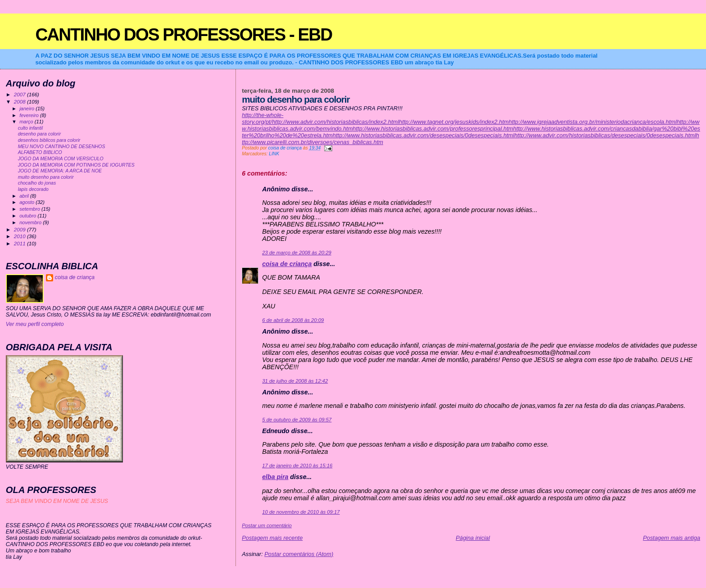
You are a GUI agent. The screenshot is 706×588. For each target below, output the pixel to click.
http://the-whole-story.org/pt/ (262, 118)
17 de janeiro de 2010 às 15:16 (297, 466)
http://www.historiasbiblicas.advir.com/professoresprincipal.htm (433, 129)
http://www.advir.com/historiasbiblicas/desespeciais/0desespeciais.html (605, 135)
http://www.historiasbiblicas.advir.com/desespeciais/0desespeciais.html (423, 135)
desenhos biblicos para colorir (49, 140)
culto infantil (30, 128)
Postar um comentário (267, 525)
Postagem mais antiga (672, 538)
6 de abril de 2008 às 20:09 (293, 320)
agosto (27, 202)
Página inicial (473, 538)
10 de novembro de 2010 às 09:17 (301, 512)
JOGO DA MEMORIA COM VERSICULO (61, 159)
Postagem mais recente (272, 538)
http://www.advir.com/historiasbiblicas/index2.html (335, 122)
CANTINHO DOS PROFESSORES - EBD (183, 34)
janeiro (27, 109)
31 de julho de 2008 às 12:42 (295, 381)
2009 (20, 229)
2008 (20, 102)
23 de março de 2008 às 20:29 (296, 253)
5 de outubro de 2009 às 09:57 (297, 420)
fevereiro (30, 115)
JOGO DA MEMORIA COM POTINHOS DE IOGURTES (76, 165)
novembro (31, 222)
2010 (20, 236)
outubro (28, 216)
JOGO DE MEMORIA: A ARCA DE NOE (60, 171)
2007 (20, 94)
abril (25, 196)
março (27, 122)
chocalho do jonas (37, 183)
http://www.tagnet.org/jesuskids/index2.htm (454, 122)
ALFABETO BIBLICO (40, 152)
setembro (30, 209)
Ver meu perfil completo (35, 324)
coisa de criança (287, 264)
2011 (20, 243)
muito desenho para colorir (46, 177)
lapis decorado (33, 189)
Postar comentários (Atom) (299, 554)
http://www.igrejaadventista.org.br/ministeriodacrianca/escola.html (593, 122)
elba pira (275, 477)
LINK (274, 154)
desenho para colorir (39, 134)
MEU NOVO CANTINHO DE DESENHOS (62, 147)
